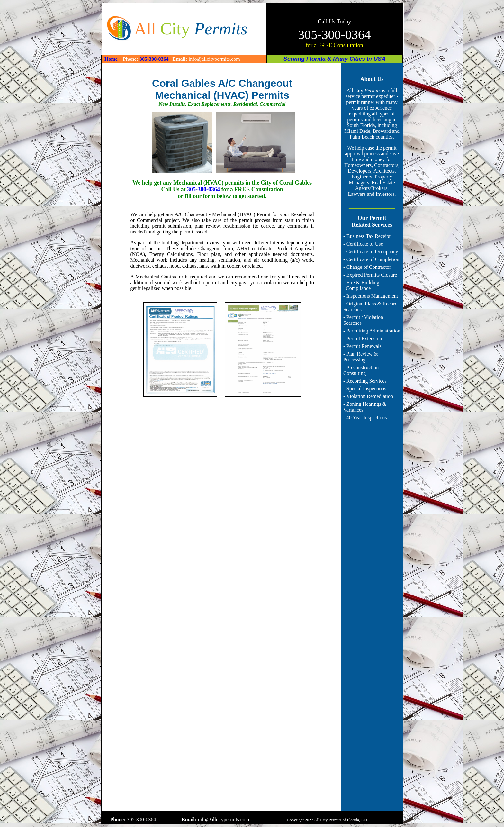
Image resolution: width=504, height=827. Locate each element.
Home (111, 59)
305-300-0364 (154, 59)
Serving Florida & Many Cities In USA (335, 59)
